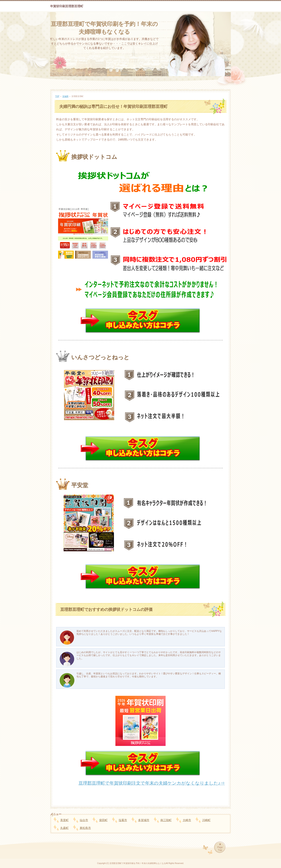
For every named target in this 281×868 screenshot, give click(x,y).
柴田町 (103, 820)
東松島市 (85, 828)
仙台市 (84, 820)
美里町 (64, 820)
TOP (57, 96)
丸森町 (64, 828)
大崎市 (187, 820)
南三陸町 (166, 820)
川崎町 (206, 820)
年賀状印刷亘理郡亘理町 (67, 6)
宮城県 (65, 96)
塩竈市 (123, 820)
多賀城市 (144, 820)
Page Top (220, 847)
